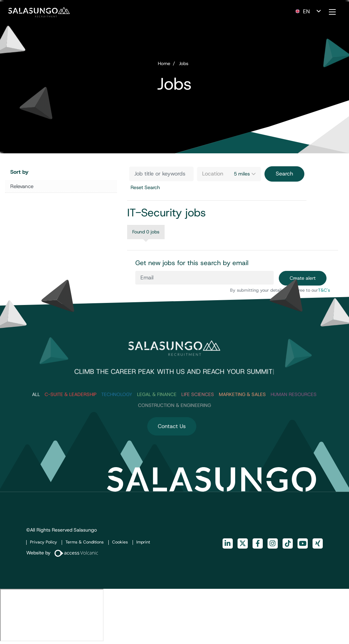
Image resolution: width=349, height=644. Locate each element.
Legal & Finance (157, 413)
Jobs (184, 63)
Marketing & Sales (242, 413)
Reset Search (145, 187)
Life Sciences (198, 413)
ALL (36, 413)
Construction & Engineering (174, 424)
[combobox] (229, 174)
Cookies (120, 542)
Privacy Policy (43, 542)
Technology (117, 413)
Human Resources (294, 413)
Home (164, 63)
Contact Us (172, 444)
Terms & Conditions (85, 542)
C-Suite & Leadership (71, 413)
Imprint (143, 542)
